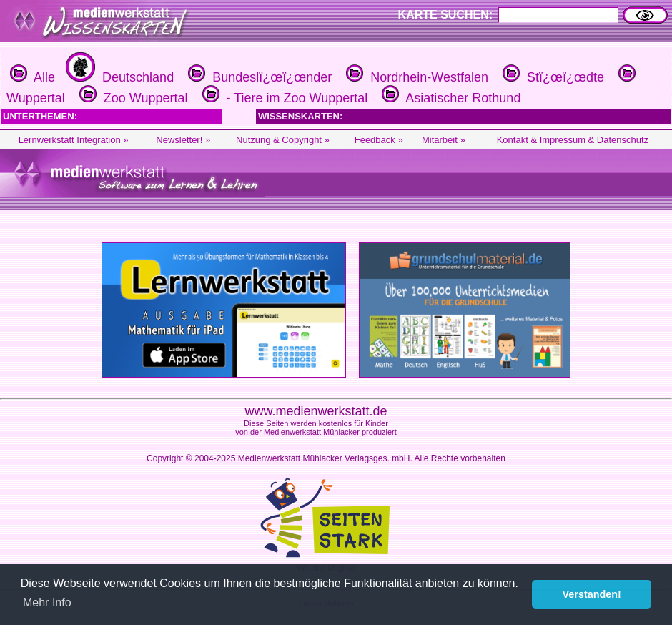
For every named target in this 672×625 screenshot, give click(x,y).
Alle (33, 77)
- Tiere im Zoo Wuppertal (283, 98)
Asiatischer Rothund (449, 98)
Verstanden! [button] (592, 594)
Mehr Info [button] (47, 602)
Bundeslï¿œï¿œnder (258, 77)
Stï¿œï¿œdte (552, 77)
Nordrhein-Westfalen (415, 77)
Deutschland (118, 77)
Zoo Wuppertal (132, 98)
